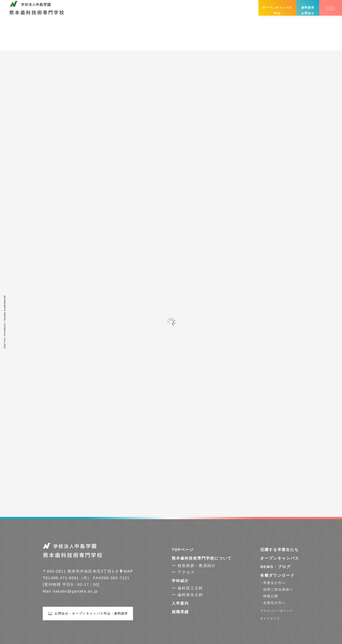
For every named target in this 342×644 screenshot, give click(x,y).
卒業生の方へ (274, 583)
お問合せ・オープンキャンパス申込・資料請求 (91, 614)
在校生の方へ (274, 603)
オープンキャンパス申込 (277, 10)
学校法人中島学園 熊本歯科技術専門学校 (37, 10)
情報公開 (271, 596)
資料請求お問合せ (308, 10)
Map (128, 572)
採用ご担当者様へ (278, 589)
